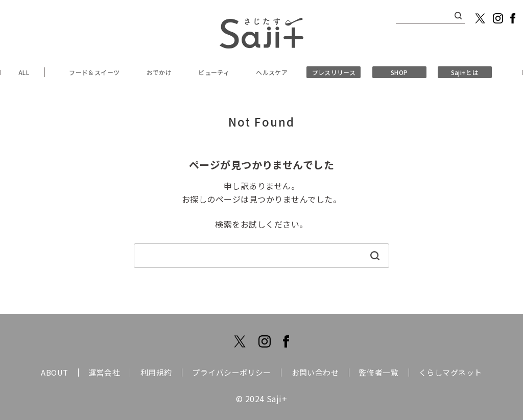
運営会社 (94, 372)
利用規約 (151, 372)
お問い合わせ (320, 372)
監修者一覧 (388, 372)
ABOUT (40, 372)
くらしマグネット (465, 372)
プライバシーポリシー (232, 372)
